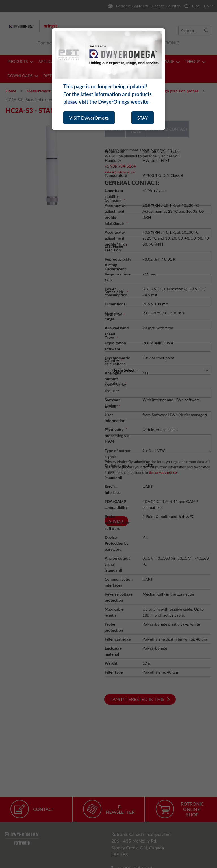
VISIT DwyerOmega (89, 118)
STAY (143, 118)
